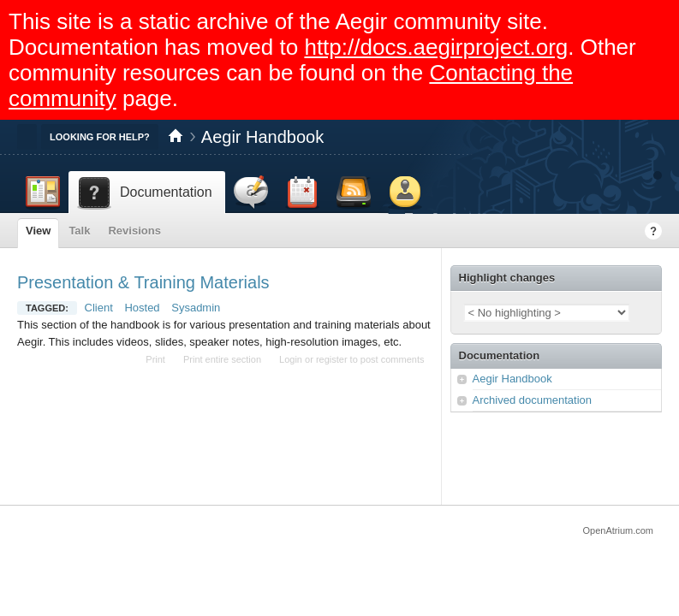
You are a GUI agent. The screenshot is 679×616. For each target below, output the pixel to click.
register (332, 359)
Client (99, 308)
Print (155, 359)
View (38, 231)
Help (653, 231)
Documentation (500, 355)
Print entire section (222, 359)
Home (176, 137)
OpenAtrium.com (618, 530)
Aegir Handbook (262, 137)
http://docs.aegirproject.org (436, 47)
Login (291, 359)
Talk (79, 231)
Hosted (142, 308)
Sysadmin (196, 308)
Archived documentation (532, 400)
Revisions (134, 231)
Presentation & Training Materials (143, 282)
